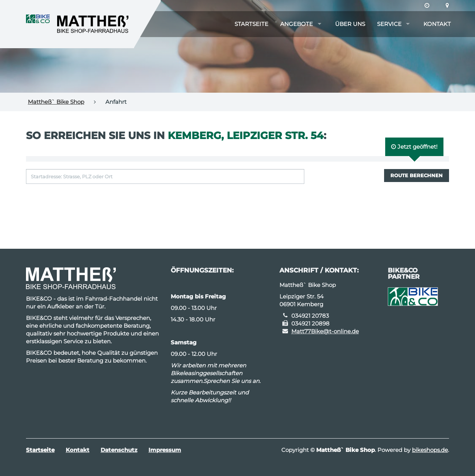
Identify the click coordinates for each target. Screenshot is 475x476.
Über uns (350, 24)
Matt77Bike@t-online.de (325, 331)
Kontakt (437, 24)
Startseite (251, 24)
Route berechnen (417, 175)
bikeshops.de (430, 450)
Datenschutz (119, 450)
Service (389, 24)
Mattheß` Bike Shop (56, 102)
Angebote (297, 24)
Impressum (165, 450)
